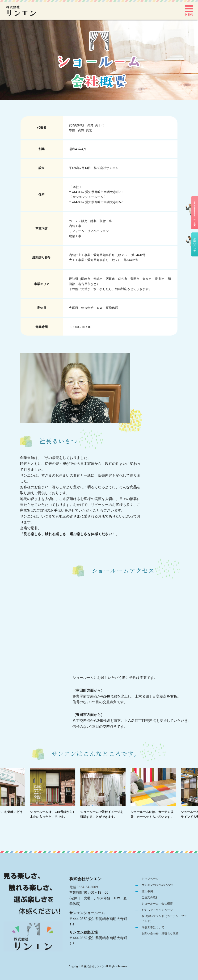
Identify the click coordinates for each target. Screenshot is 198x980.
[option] (61, 793)
